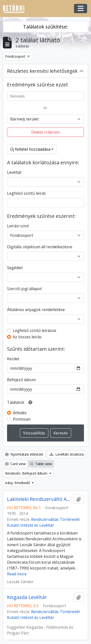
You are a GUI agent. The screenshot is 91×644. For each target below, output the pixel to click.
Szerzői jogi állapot (24, 289)
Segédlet (15, 268)
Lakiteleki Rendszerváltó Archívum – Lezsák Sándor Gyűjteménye (39, 499)
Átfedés (20, 413)
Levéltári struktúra (67, 454)
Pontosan (22, 419)
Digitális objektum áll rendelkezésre (40, 247)
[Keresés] (45, 96)
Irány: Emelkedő (18, 483)
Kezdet (13, 359)
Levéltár (14, 172)
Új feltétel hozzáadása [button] (30, 149)
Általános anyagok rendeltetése (36, 310)
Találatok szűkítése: (45, 27)
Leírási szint (18, 226)
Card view (15, 464)
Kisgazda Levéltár (27, 597)
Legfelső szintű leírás (26, 193)
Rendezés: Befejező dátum (27, 473)
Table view (41, 464)
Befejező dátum (21, 380)
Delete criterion (45, 132)
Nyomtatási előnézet (24, 454)
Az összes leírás (27, 337)
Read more (17, 574)
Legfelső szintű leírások (35, 331)
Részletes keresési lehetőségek (42, 71)
